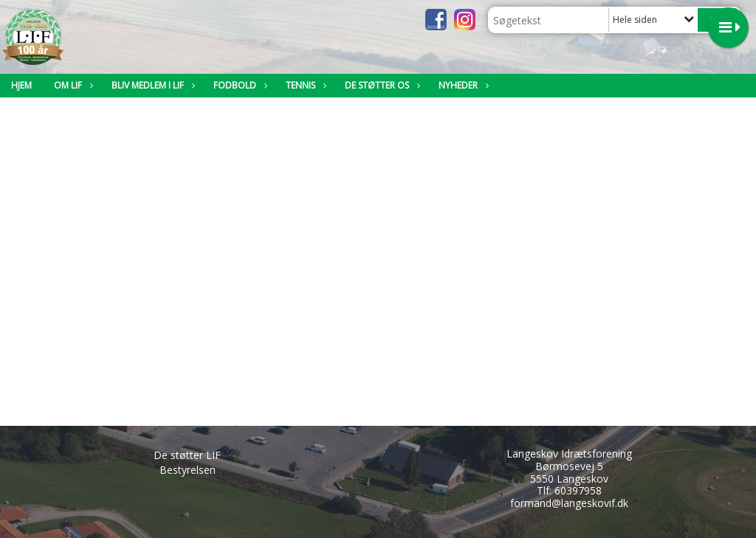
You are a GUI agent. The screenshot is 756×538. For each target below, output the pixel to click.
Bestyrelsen (188, 470)
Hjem (21, 85)
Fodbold (238, 85)
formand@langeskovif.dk (569, 503)
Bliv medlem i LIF (151, 85)
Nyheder (462, 85)
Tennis (304, 85)
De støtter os (381, 85)
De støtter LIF (187, 455)
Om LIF (72, 85)
